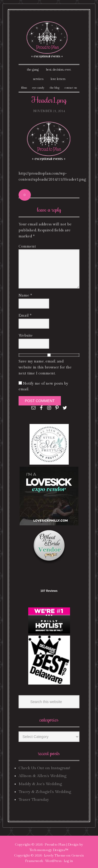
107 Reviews (49, 591)
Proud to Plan (55, 845)
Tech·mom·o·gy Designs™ (49, 850)
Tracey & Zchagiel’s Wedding (45, 792)
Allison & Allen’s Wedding (42, 776)
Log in (68, 861)
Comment (27, 247)
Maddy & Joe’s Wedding (40, 784)
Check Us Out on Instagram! (44, 768)
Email (25, 316)
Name (25, 296)
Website (26, 336)
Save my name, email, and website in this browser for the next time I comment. (45, 367)
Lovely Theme (55, 855)
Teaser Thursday (34, 800)
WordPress (53, 861)
